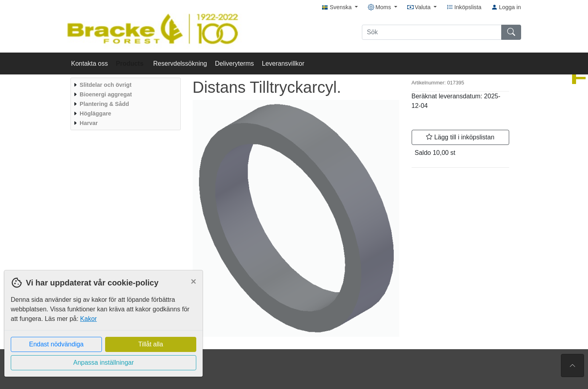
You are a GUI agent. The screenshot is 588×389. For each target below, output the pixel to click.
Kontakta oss (90, 64)
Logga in (506, 7)
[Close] (193, 281)
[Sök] (432, 32)
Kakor (88, 319)
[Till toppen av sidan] (572, 366)
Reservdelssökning (180, 64)
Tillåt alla (151, 344)
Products (131, 64)
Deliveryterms (234, 64)
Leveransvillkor (283, 64)
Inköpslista (464, 7)
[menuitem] (125, 85)
